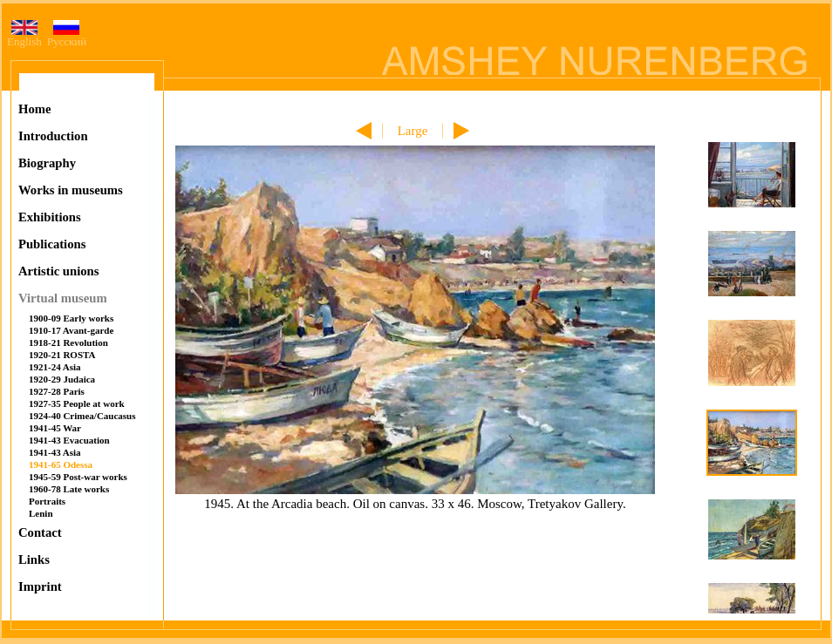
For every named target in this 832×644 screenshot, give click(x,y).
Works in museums (71, 190)
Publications (52, 244)
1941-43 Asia (55, 452)
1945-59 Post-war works (78, 477)
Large (413, 131)
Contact (40, 532)
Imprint (40, 586)
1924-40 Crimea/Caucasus (82, 416)
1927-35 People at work (77, 403)
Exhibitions (50, 217)
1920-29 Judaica (62, 379)
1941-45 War (55, 428)
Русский (67, 36)
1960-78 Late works (69, 489)
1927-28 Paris (57, 391)
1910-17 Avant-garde (71, 330)
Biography (47, 163)
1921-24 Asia (55, 367)
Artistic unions (58, 271)
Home (34, 109)
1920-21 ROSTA (62, 355)
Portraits (47, 501)
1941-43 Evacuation (69, 440)
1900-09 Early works (71, 318)
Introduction (53, 136)
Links (34, 559)
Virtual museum (63, 298)
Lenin (41, 513)
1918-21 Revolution (68, 342)
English (24, 36)
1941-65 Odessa (61, 464)
